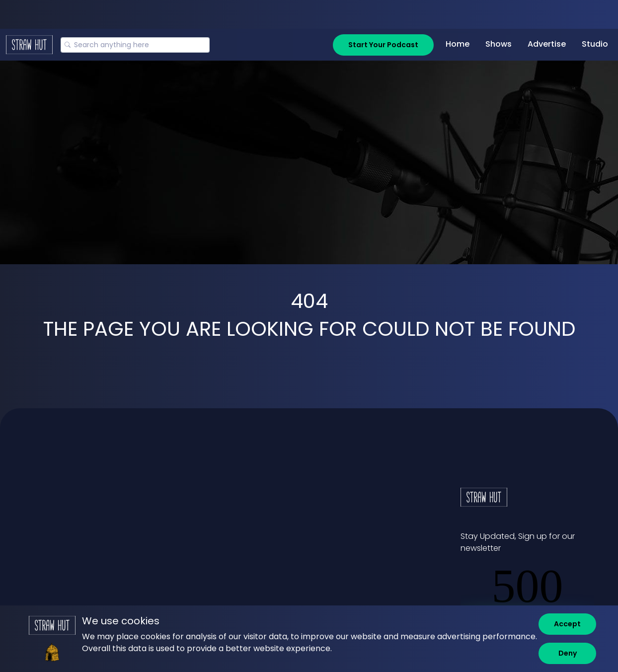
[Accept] (567, 624)
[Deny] (567, 653)
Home (458, 44)
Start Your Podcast (383, 45)
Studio (595, 44)
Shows (499, 44)
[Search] (135, 45)
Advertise (547, 44)
